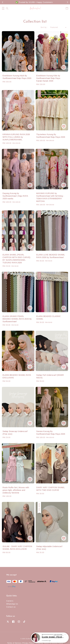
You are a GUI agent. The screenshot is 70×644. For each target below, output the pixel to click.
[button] (3, 8)
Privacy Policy (28, 643)
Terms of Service (14, 643)
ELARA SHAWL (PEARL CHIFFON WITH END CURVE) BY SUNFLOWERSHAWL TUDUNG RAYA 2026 (53, 637)
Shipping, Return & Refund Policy (49, 643)
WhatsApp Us (12, 604)
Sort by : (44, 27)
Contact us (11, 607)
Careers (10, 601)
